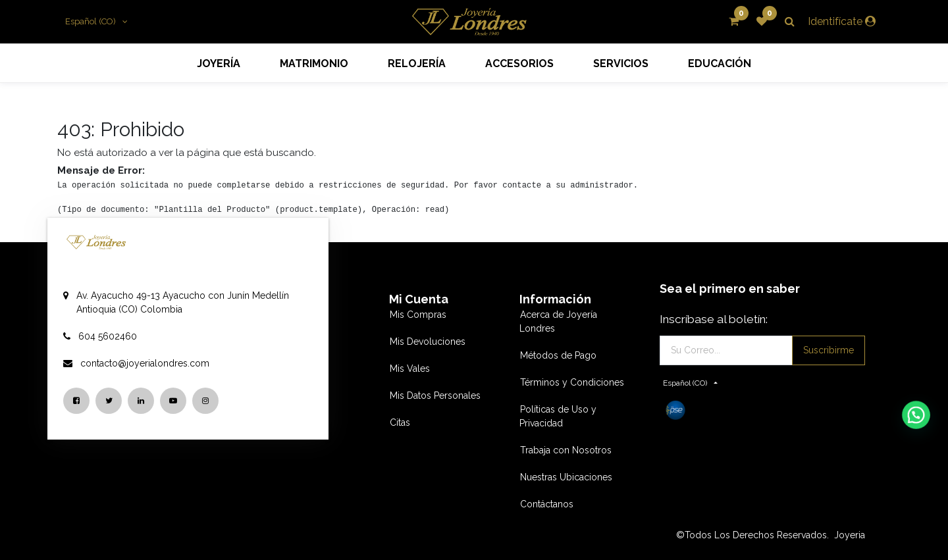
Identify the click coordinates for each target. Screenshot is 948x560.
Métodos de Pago (558, 355)
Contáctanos (547, 504)
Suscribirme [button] (829, 350)
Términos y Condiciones (572, 382)
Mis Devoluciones (428, 342)
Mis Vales (410, 369)
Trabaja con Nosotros (566, 450)
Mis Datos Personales (435, 395)
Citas (400, 422)
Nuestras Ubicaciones (566, 477)
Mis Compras (418, 315)
